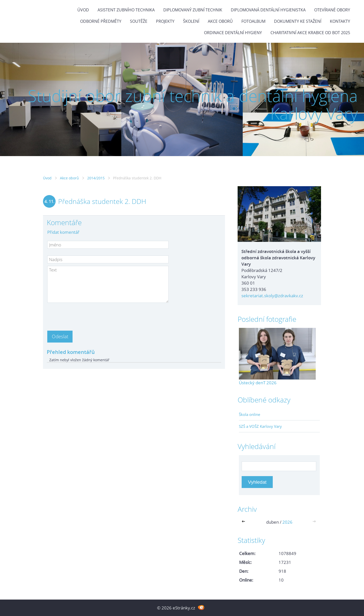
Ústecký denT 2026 (258, 383)
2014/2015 (96, 178)
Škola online (249, 414)
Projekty (165, 21)
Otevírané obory (332, 10)
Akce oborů (220, 21)
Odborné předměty (101, 21)
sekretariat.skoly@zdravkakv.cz (272, 296)
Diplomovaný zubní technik (193, 10)
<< (244, 522)
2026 (287, 522)
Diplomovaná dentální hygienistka (268, 10)
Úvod (83, 10)
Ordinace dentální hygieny (233, 33)
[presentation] (86, 315)
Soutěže (139, 21)
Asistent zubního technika (126, 10)
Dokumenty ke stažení (298, 21)
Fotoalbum (253, 21)
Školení (191, 21)
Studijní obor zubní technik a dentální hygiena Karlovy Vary (193, 105)
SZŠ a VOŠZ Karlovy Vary (260, 426)
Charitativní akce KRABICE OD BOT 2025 (310, 33)
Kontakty (340, 21)
